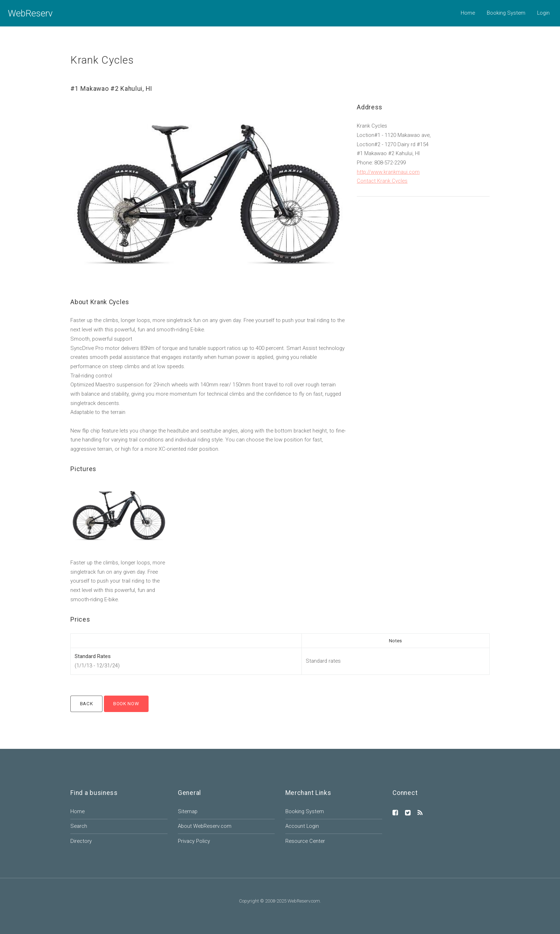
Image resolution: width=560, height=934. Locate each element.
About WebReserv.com (205, 826)
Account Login (302, 826)
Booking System (506, 13)
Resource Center (305, 841)
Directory (81, 841)
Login (543, 13)
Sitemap (188, 811)
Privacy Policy (194, 841)
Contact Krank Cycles (382, 181)
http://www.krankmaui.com (388, 172)
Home (468, 13)
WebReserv (30, 13)
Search (79, 826)
